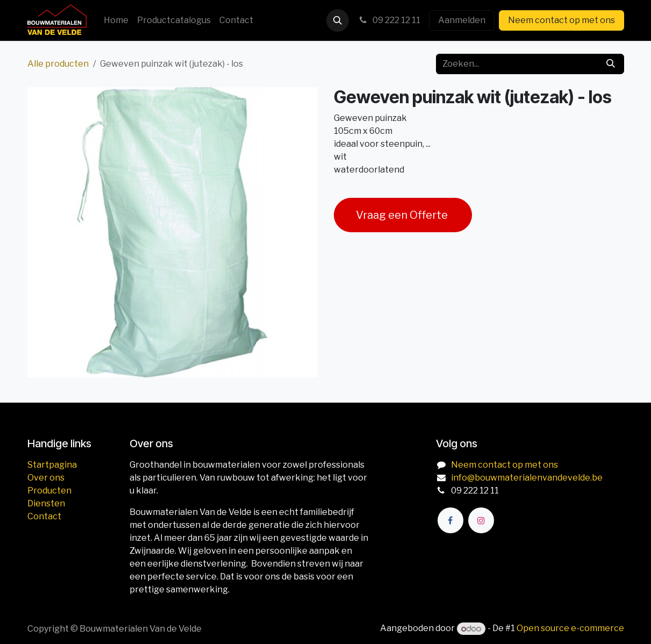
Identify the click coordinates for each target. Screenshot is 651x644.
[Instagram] (481, 520)
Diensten (46, 503)
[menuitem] (116, 20)
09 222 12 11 (389, 20)
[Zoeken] (611, 64)
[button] (338, 20)
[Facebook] (450, 520)
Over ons (46, 478)
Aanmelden (462, 20)
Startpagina (52, 465)
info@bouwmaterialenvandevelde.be (527, 478)
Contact (44, 516)
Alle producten (58, 64)
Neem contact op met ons (561, 20)
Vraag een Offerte (403, 215)
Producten (49, 491)
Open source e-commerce (570, 629)
